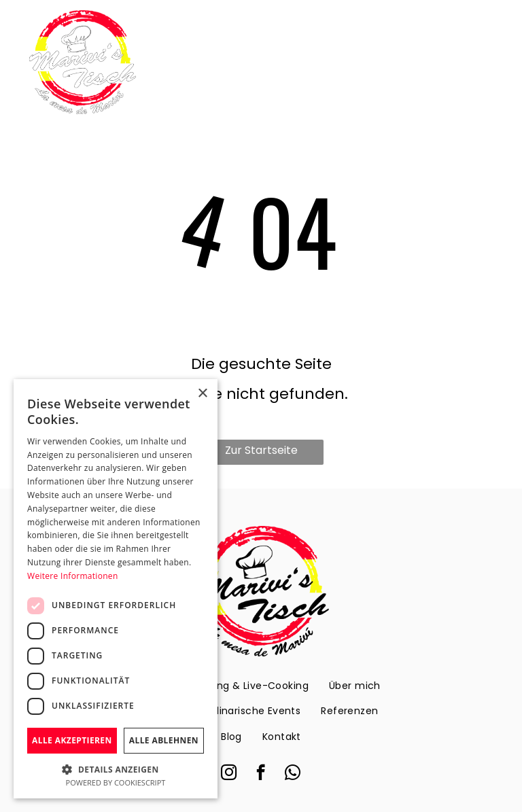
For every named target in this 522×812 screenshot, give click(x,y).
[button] (116, 769)
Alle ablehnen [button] (164, 740)
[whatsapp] (293, 774)
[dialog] (116, 589)
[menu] (492, 63)
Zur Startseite (261, 450)
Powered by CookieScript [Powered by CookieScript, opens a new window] (116, 782)
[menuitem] (247, 686)
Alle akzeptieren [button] (72, 740)
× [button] (202, 394)
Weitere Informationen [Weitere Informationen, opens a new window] (73, 576)
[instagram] (229, 774)
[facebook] (261, 774)
